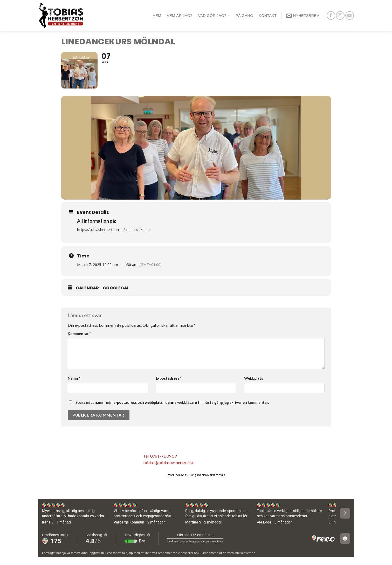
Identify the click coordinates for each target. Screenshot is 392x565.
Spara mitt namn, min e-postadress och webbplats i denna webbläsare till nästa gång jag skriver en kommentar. (172, 402)
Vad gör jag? (214, 15)
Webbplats (254, 378)
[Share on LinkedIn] (113, 458)
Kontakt (268, 16)
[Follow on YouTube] (350, 15)
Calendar (87, 288)
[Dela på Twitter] (80, 458)
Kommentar (79, 334)
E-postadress (169, 378)
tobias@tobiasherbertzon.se (169, 462)
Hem (157, 16)
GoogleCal (116, 288)
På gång (244, 16)
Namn (74, 378)
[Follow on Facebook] (331, 15)
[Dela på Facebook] (69, 458)
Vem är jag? (180, 16)
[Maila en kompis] (91, 458)
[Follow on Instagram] (340, 15)
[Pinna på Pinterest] (102, 458)
